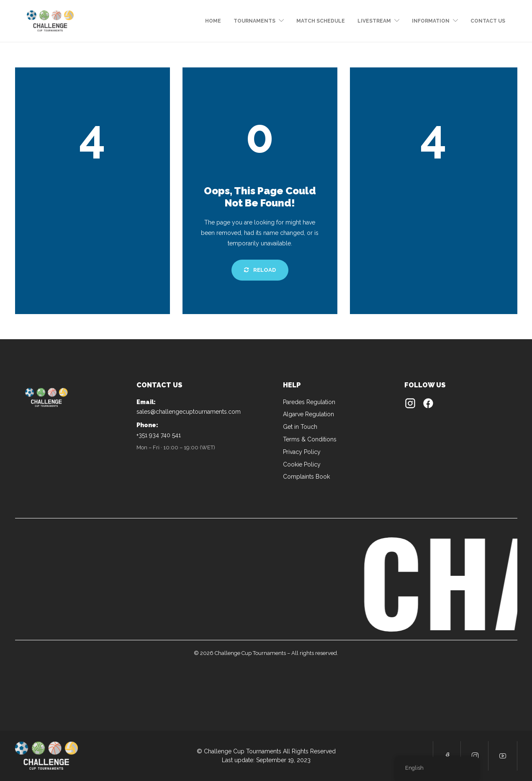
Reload (260, 270)
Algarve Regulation (308, 414)
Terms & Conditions (310, 439)
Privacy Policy (302, 452)
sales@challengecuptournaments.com (189, 412)
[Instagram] (410, 405)
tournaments (254, 21)
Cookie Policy (302, 464)
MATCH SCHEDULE (321, 21)
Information (431, 21)
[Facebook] (428, 405)
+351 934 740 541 (159, 435)
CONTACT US (488, 21)
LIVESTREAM (374, 21)
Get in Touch (300, 427)
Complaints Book (306, 477)
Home (213, 21)
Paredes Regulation (309, 402)
